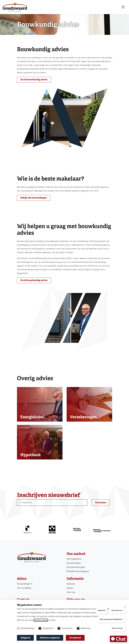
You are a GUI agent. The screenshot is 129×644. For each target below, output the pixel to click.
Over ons (71, 592)
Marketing (83, 628)
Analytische (46, 628)
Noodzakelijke (26, 628)
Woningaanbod (74, 559)
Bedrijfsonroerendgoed (78, 571)
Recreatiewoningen (76, 567)
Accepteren (75, 638)
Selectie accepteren (50, 638)
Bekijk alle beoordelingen (34, 198)
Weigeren (25, 638)
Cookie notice (41, 620)
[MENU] (123, 7)
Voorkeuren (65, 628)
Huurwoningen (74, 563)
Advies (70, 588)
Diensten (71, 584)
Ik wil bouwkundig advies (34, 80)
